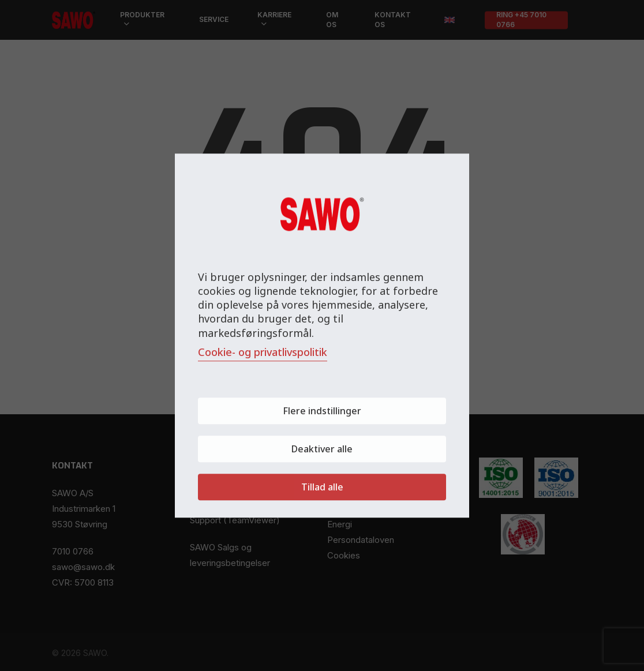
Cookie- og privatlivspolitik (263, 352)
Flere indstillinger (322, 411)
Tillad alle (322, 487)
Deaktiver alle (322, 449)
